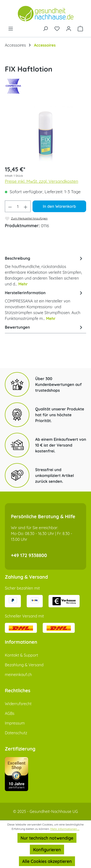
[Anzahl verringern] (10, 206)
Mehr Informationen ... (65, 829)
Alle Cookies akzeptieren (47, 861)
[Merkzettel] (57, 28)
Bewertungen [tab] (44, 327)
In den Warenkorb (59, 206)
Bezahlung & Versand (24, 665)
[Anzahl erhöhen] (26, 206)
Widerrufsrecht (18, 704)
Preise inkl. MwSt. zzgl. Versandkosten (41, 181)
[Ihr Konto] (69, 28)
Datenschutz (16, 733)
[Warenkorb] (80, 28)
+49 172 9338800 (29, 555)
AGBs (10, 713)
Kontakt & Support (21, 655)
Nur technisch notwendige (47, 838)
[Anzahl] (18, 206)
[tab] (44, 271)
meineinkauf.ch (18, 675)
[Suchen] (45, 28)
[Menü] (11, 28)
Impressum (15, 723)
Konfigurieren (47, 850)
